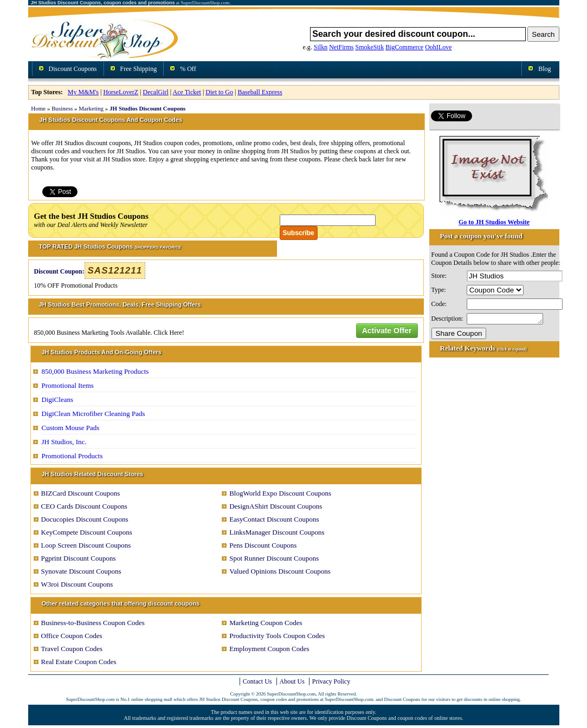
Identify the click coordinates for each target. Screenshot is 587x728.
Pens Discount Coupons (263, 545)
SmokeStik (370, 47)
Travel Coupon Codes (72, 649)
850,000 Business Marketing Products (95, 371)
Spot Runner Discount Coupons (274, 558)
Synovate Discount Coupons (81, 571)
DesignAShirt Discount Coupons (276, 506)
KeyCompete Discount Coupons (87, 532)
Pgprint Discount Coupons (79, 558)
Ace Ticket (187, 92)
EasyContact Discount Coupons (274, 519)
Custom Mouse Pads (71, 428)
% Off (188, 69)
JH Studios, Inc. (64, 442)
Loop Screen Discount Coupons (86, 545)
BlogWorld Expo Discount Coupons (280, 493)
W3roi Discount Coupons (77, 584)
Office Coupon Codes (72, 636)
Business (62, 108)
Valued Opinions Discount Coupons (280, 571)
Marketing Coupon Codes (266, 623)
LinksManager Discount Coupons (277, 532)
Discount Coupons (73, 69)
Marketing (91, 108)
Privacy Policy (331, 681)
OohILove (438, 47)
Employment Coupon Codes (269, 649)
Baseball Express (260, 92)
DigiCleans (58, 399)
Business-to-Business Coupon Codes (93, 623)
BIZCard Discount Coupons (81, 493)
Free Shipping (139, 69)
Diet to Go (219, 92)
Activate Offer (387, 330)
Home (38, 108)
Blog (544, 69)
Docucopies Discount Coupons (85, 519)
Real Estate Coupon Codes (79, 662)
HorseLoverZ (121, 92)
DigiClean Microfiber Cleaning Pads (93, 414)
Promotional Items (68, 385)
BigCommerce (404, 47)
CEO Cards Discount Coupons (84, 506)
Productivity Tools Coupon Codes (277, 636)
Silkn (321, 47)
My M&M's (83, 92)
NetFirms (341, 47)
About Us (292, 681)
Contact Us (257, 681)
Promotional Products (72, 456)
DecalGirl (156, 92)
